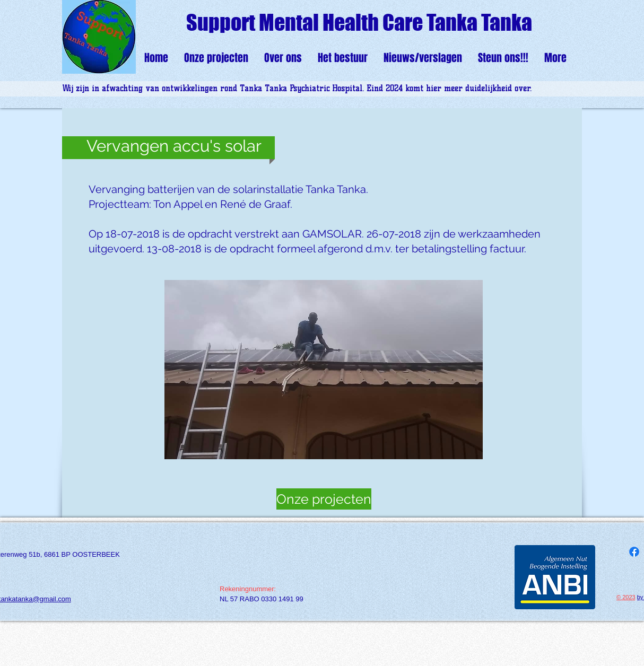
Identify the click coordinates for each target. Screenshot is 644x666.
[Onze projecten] (324, 499)
